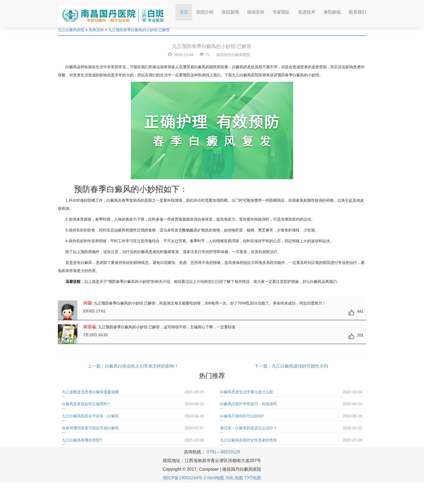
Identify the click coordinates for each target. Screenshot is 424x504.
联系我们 (357, 12)
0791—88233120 (223, 452)
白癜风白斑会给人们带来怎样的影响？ (142, 366)
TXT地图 (253, 478)
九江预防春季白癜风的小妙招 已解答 (139, 30)
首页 (186, 10)
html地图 (216, 478)
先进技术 (307, 12)
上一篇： (96, 366)
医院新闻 (230, 12)
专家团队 (281, 12)
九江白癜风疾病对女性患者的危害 (249, 440)
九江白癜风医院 (71, 30)
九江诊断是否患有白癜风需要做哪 (90, 392)
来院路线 (332, 12)
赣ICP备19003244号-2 (185, 478)
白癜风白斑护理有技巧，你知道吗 (249, 404)
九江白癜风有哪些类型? (82, 440)
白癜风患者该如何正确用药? (86, 404)
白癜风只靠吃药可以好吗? (242, 416)
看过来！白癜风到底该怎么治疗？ (249, 428)
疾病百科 (256, 12)
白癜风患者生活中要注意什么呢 (247, 392)
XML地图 (234, 478)
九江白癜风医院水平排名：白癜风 (90, 416)
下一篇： (263, 366)
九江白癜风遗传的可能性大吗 (300, 366)
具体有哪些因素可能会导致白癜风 (90, 428)
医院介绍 (205, 12)
